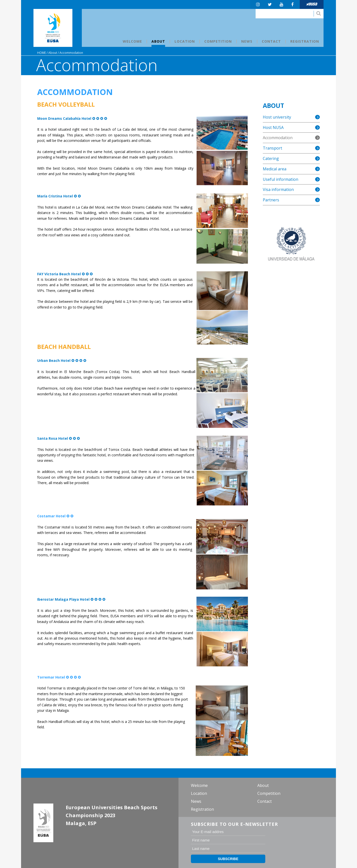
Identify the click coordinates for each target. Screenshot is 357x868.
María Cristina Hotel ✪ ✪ (59, 196)
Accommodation (71, 53)
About (53, 53)
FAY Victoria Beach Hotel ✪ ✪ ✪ (65, 274)
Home (42, 53)
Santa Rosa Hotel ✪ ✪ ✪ (59, 438)
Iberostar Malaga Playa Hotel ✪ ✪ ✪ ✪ (71, 599)
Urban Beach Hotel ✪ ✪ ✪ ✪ (62, 360)
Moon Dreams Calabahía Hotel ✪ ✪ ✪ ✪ (72, 118)
